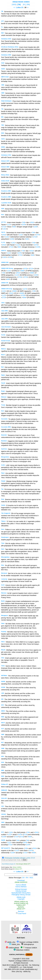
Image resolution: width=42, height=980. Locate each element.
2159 (35, 227)
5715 (31, 269)
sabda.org (27, 971)
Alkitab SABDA (17, 867)
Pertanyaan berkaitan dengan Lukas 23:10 (20, 858)
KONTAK (12, 955)
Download (21, 880)
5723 (26, 277)
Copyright (21, 899)
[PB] (28, 5)
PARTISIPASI (20, 955)
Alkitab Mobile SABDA (21, 2)
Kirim (25, 860)
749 (24, 222)
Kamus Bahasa (21, 887)
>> (28, 7)
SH (23, 878)
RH (27, 878)
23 (22, 7)
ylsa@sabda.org (31, 969)
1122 (9, 225)
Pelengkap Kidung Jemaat (21, 895)
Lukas (18, 7)
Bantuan (21, 911)
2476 (24, 225)
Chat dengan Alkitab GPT (23, 864)
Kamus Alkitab (21, 885)
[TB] (19, 5)
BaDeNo (21, 907)
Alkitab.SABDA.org (21, 902)
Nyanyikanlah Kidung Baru (21, 893)
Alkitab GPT (19, 869)
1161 (4, 229)
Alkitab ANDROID (21, 882)
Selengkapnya (28, 944)
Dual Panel (21, 914)
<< (14, 7)
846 (14, 227)
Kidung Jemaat (21, 891)
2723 (4, 227)
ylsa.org (19, 971)
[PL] (24, 5)
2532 (32, 222)
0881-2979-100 (13, 969)
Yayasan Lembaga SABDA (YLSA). (21, 961)
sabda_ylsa (10, 942)
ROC (31, 878)
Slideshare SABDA (22, 950)
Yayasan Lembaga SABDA (28, 942)
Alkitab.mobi (21, 897)
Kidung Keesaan (21, 889)
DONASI (29, 955)
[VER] (14, 5)
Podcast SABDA (29, 948)
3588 (22, 271)
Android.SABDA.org (21, 903)
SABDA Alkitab (12, 948)
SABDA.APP (21, 905)
